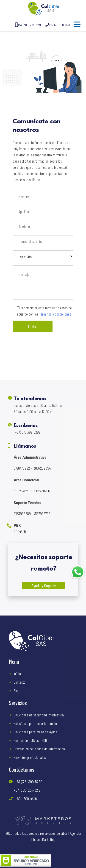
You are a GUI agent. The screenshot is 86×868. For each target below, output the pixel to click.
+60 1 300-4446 (26, 799)
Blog (16, 691)
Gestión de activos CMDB (30, 740)
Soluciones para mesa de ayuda (35, 732)
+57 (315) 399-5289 (29, 782)
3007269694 (42, 468)
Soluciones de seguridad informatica (39, 715)
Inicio (17, 674)
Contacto (19, 682)
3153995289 (22, 513)
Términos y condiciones (55, 314)
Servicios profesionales (30, 757)
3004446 (20, 531)
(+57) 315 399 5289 (27, 432)
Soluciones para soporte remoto (35, 723)
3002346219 (22, 491)
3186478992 (22, 468)
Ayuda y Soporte (44, 585)
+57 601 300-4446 (58, 25)
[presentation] (47, 350)
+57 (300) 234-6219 (28, 25)
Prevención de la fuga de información (39, 749)
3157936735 (42, 513)
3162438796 (42, 491)
